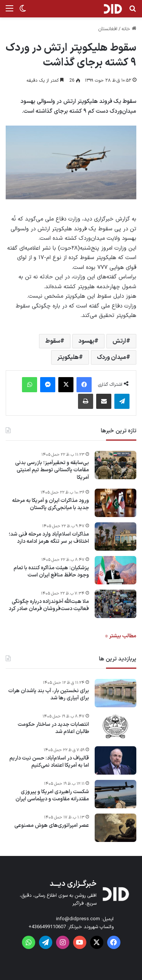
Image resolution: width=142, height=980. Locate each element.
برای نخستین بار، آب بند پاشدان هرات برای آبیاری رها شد (49, 695)
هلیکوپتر (68, 357)
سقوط (53, 341)
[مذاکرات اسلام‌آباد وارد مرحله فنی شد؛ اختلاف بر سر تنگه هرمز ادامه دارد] (115, 537)
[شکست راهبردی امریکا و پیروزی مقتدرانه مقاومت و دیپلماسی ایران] (115, 794)
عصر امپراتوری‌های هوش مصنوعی (52, 826)
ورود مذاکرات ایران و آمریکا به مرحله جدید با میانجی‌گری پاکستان (51, 504)
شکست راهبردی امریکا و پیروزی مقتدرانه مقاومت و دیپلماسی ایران (52, 796)
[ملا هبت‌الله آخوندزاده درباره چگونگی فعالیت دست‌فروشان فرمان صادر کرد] (115, 604)
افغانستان (108, 29)
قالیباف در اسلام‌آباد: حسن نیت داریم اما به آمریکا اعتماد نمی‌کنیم (49, 762)
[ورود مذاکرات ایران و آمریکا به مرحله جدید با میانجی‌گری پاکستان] (115, 503)
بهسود (86, 341)
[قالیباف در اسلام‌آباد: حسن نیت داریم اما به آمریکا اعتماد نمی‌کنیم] (115, 760)
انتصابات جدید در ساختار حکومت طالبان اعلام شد (53, 728)
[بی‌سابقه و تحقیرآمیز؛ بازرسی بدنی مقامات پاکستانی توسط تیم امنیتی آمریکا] (115, 465)
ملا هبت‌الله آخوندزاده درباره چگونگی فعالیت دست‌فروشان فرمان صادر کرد (49, 605)
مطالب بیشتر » (121, 636)
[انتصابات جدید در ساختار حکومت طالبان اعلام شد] (115, 727)
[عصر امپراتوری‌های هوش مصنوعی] (115, 828)
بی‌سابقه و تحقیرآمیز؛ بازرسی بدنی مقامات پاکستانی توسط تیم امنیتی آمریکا (52, 470)
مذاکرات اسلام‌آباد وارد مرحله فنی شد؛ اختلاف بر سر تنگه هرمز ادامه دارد (49, 538)
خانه (129, 29)
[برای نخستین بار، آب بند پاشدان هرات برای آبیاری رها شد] (115, 693)
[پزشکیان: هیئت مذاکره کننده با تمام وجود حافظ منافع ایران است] (115, 570)
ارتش (119, 341)
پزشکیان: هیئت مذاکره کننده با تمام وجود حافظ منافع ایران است (51, 572)
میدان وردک (112, 357)
